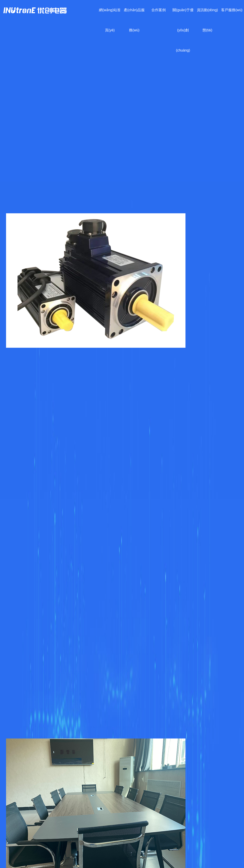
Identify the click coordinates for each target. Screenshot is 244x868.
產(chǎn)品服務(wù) (134, 20)
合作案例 (159, 10)
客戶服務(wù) (232, 10)
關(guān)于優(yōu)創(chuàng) (183, 30)
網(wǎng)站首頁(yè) (110, 20)
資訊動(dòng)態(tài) (207, 20)
